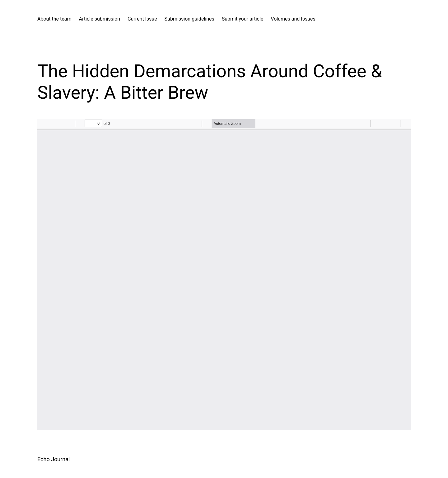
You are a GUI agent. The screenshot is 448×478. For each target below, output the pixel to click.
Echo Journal (54, 459)
